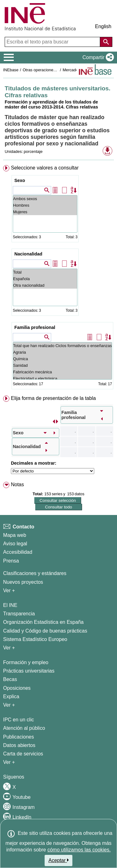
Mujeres (45, 212)
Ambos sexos (45, 199)
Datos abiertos (19, 745)
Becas (10, 679)
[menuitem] (58, 278)
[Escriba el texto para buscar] (53, 42)
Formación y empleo (26, 662)
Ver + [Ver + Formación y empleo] (9, 705)
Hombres (45, 205)
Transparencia (19, 614)
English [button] (103, 26)
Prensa (11, 561)
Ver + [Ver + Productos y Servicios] (9, 762)
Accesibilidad (18, 552)
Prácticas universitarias (29, 671)
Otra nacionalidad (45, 285)
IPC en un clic (19, 720)
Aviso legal (15, 544)
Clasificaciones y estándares (35, 573)
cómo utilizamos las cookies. (79, 850)
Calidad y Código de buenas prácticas (45, 631)
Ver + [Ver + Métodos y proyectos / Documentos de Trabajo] (9, 590)
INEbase (11, 70)
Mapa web (15, 535)
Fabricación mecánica (62, 372)
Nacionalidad (28, 254)
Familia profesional (35, 327)
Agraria (62, 352)
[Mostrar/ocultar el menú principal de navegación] (9, 58)
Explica (11, 696)
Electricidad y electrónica (62, 378)
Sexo (20, 180)
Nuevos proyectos (23, 582)
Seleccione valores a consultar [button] (45, 168)
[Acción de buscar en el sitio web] (106, 42)
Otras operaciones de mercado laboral (57, 70)
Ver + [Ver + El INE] (9, 648)
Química (62, 359)
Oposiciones (17, 688)
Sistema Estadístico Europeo (35, 639)
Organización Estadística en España (43, 622)
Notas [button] (17, 484)
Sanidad (62, 365)
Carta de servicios (23, 754)
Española (45, 279)
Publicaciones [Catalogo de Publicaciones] (19, 737)
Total (45, 272)
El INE (10, 605)
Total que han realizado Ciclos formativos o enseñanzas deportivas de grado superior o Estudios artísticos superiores (62, 346)
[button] (97, 58)
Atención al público (24, 728)
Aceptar (58, 860)
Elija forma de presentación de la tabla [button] (53, 398)
